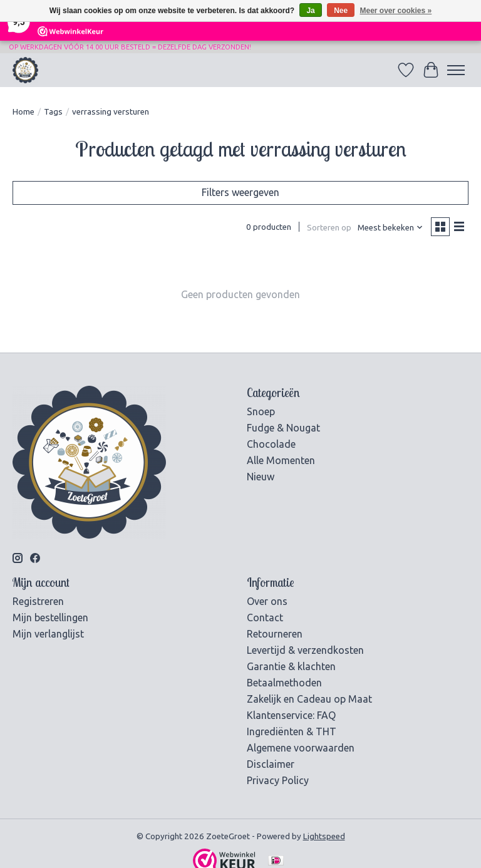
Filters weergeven (240, 192)
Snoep (261, 411)
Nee (341, 11)
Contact (265, 617)
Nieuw (261, 477)
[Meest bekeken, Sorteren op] (390, 228)
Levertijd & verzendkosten (305, 650)
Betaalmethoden (284, 683)
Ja (310, 11)
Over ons (267, 601)
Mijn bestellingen (50, 617)
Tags (53, 112)
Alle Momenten (281, 460)
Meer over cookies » (396, 11)
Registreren (38, 601)
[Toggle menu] (456, 70)
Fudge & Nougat (283, 428)
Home (23, 112)
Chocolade (271, 444)
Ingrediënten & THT (292, 731)
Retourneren (275, 634)
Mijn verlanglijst (48, 634)
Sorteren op (329, 228)
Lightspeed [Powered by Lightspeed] (324, 836)
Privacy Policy (278, 780)
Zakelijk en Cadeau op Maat (309, 699)
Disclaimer (271, 764)
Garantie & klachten (291, 666)
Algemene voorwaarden (301, 748)
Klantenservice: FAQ (291, 715)
